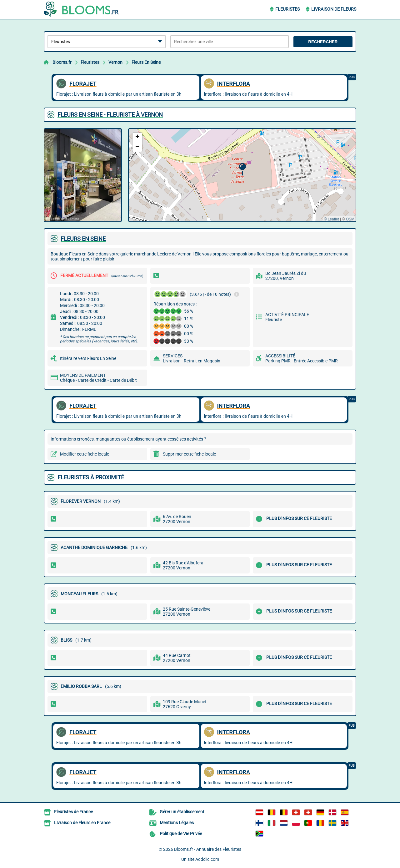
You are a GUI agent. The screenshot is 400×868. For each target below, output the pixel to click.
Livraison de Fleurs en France (82, 823)
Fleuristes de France (73, 812)
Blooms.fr (62, 62)
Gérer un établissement (182, 812)
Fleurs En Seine (146, 62)
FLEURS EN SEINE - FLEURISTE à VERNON (110, 115)
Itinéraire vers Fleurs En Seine (88, 358)
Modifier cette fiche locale (85, 454)
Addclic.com (207, 859)
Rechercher (323, 42)
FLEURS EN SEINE (83, 239)
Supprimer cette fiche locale (189, 454)
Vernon (115, 62)
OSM (350, 219)
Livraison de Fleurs (334, 9)
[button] (242, 169)
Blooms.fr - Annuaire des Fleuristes (208, 849)
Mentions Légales (177, 823)
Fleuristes (287, 9)
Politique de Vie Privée (181, 834)
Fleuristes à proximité (91, 477)
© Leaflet (331, 219)
